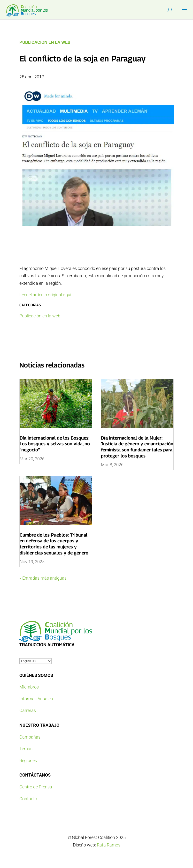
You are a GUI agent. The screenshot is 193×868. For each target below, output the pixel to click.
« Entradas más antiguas (43, 578)
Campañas (30, 737)
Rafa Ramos (109, 845)
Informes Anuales (36, 699)
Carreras (28, 710)
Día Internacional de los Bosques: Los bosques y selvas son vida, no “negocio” (55, 444)
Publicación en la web (45, 42)
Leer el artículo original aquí (45, 295)
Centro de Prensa (36, 787)
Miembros (29, 687)
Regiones (28, 760)
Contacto (28, 799)
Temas (26, 749)
